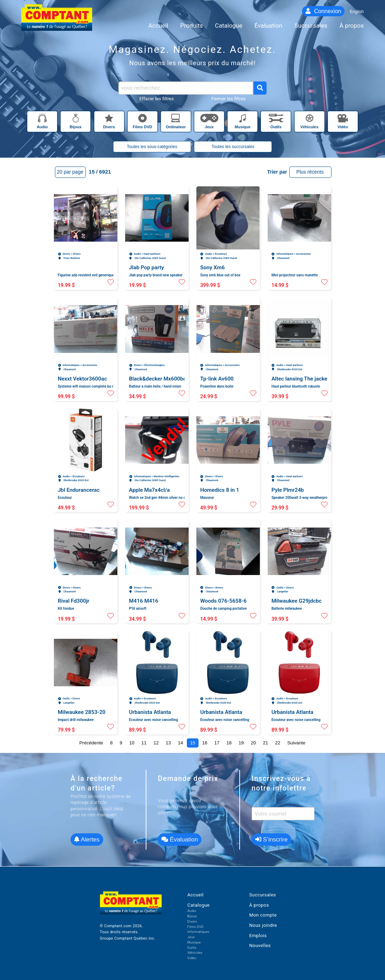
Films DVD (196, 927)
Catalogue (199, 905)
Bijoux (192, 916)
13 (168, 743)
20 (253, 743)
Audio (192, 911)
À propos (259, 905)
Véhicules (195, 953)
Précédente (91, 743)
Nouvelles (260, 945)
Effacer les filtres (157, 99)
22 (278, 743)
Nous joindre (263, 925)
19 (241, 743)
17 (217, 743)
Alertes (87, 840)
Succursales (263, 895)
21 (266, 743)
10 (132, 743)
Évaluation (180, 840)
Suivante (296, 743)
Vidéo (192, 958)
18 (229, 743)
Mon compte (263, 915)
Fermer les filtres (228, 99)
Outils (192, 948)
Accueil (196, 895)
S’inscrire (272, 840)
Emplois (258, 936)
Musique (194, 942)
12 (156, 743)
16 (205, 743)
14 (181, 743)
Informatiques (199, 932)
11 (144, 743)
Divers (192, 921)
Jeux (191, 937)
